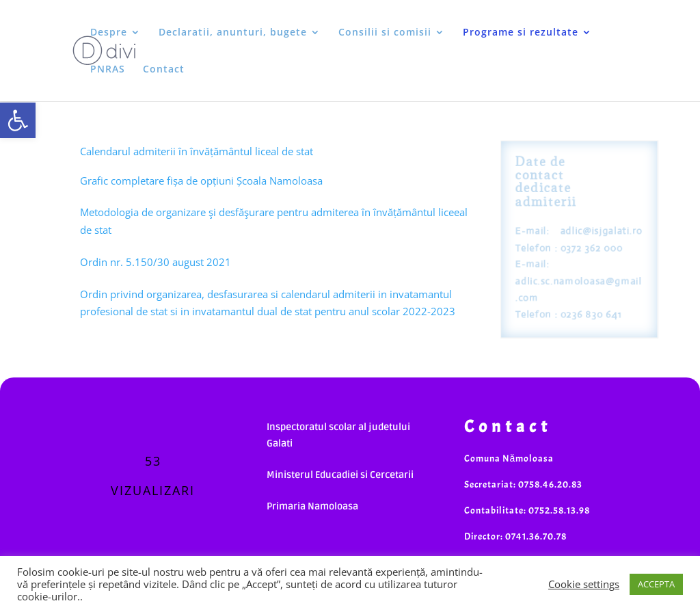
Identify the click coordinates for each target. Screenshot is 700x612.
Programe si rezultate (521, 33)
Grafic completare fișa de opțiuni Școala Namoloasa (201, 181)
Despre (109, 33)
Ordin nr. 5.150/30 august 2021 (156, 262)
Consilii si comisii (385, 33)
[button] (18, 120)
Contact (164, 70)
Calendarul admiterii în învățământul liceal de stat (197, 151)
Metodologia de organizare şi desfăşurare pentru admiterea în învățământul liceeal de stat (274, 221)
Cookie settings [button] (584, 584)
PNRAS (108, 70)
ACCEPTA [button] (656, 584)
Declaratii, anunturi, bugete (233, 33)
